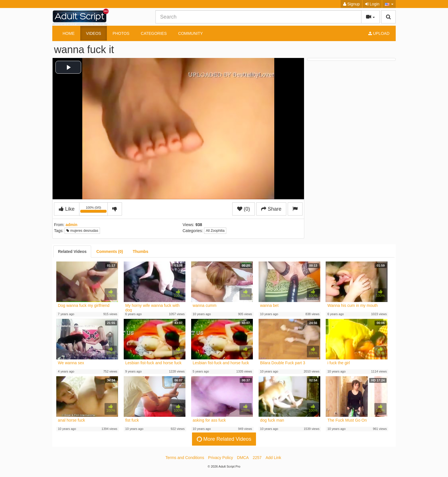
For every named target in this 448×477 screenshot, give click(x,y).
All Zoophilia (215, 231)
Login (372, 4)
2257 (257, 458)
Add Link (273, 458)
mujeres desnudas (82, 231)
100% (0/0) (94, 210)
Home (69, 33)
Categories (154, 33)
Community (191, 33)
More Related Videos (223, 439)
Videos (94, 33)
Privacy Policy (220, 458)
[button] (389, 4)
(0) (244, 209)
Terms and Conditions (185, 458)
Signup (351, 4)
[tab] (72, 251)
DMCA (243, 458)
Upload (379, 33)
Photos (121, 33)
